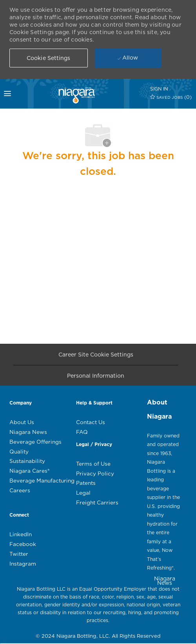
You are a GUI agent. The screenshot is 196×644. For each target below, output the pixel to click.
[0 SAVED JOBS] (171, 97)
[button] (49, 58)
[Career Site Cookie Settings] (96, 356)
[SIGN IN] (159, 89)
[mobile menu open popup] (15, 94)
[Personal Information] (96, 378)
